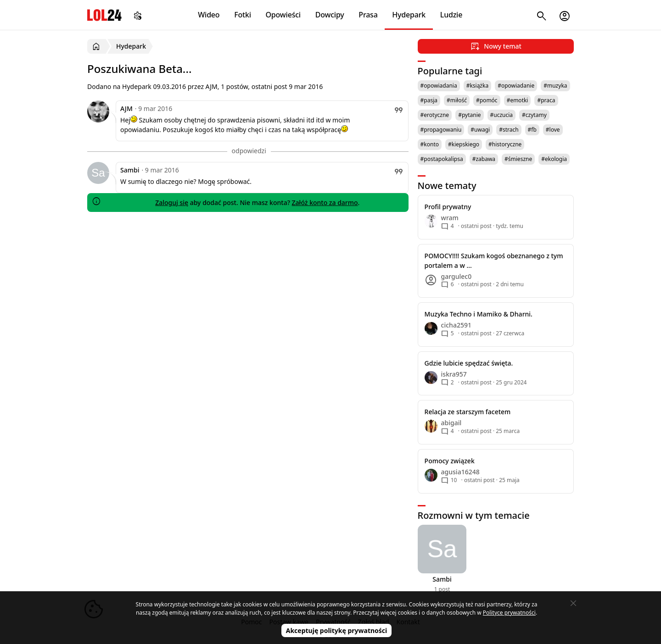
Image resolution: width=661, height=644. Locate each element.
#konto (430, 144)
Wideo (209, 15)
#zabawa (484, 159)
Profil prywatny (448, 207)
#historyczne (505, 144)
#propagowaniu (441, 130)
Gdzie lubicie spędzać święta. (469, 363)
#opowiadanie (516, 86)
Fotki (243, 15)
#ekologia (554, 159)
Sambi (130, 170)
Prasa (368, 15)
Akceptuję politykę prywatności (337, 630)
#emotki (518, 100)
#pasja (429, 100)
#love (553, 130)
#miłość (457, 100)
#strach (509, 130)
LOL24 (104, 15)
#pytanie (469, 115)
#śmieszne (518, 159)
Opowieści (283, 15)
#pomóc (487, 100)
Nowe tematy (447, 186)
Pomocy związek (450, 461)
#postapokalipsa (442, 159)
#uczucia (502, 115)
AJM (126, 108)
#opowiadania (439, 86)
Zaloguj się (172, 203)
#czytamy (534, 115)
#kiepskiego (464, 144)
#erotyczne (435, 115)
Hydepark (409, 15)
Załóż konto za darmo (325, 203)
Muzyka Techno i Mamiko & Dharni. (479, 314)
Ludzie (451, 15)
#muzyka (555, 86)
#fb (532, 130)
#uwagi (480, 130)
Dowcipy (330, 15)
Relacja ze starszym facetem (468, 412)
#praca (546, 100)
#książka (478, 86)
